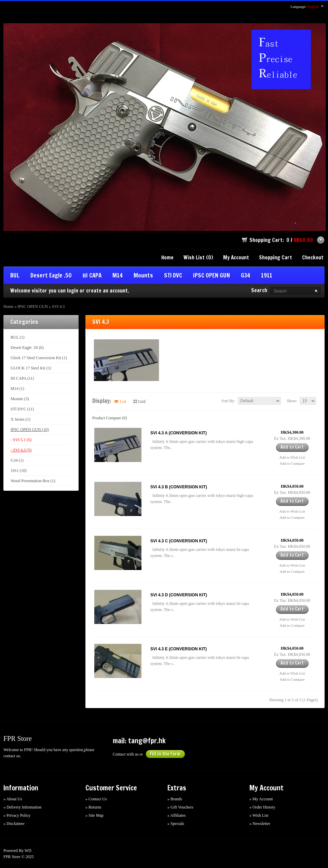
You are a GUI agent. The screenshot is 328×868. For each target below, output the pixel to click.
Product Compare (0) (110, 418)
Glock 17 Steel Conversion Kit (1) (39, 358)
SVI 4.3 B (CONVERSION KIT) (179, 487)
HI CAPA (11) (22, 378)
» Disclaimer (14, 824)
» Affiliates (176, 815)
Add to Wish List (292, 457)
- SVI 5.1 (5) (21, 440)
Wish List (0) (198, 257)
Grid (142, 402)
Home (167, 257)
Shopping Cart (276, 257)
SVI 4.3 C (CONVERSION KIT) (179, 541)
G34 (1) (17, 460)
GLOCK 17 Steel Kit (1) (31, 368)
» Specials (176, 824)
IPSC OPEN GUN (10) (30, 430)
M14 (118, 276)
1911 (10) (19, 471)
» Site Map (94, 815)
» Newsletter (260, 824)
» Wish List (259, 815)
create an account (107, 291)
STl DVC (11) (22, 409)
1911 (267, 276)
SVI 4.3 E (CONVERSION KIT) (179, 649)
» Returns (93, 807)
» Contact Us (96, 799)
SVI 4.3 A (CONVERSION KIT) (179, 433)
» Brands (175, 799)
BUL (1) (18, 337)
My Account (236, 257)
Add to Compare (292, 463)
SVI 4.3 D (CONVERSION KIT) (179, 595)
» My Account (261, 799)
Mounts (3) (20, 399)
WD (28, 851)
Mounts (143, 276)
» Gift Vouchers (180, 807)
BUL (15, 276)
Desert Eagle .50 (51, 276)
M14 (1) (17, 389)
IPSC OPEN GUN (211, 276)
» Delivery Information (22, 807)
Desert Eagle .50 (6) (27, 348)
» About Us (13, 799)
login (73, 291)
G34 (245, 276)
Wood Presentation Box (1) (33, 481)
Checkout (313, 257)
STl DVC (173, 276)
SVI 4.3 (58, 307)
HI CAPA (92, 276)
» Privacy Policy (17, 815)
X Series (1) (20, 419)
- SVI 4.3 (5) (21, 450)
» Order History (262, 807)
